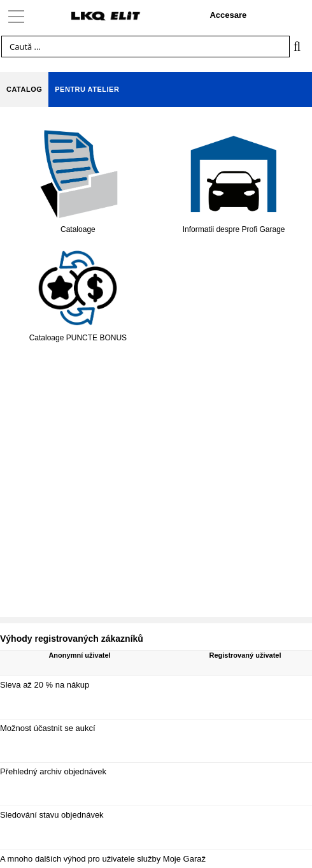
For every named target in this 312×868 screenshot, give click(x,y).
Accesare (228, 15)
